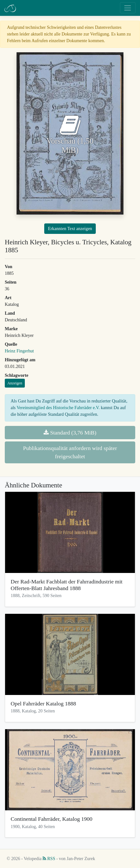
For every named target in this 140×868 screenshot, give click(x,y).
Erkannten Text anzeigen (70, 229)
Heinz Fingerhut (19, 351)
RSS (49, 859)
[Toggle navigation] (128, 8)
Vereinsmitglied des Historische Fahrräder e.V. (58, 408)
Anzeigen (15, 383)
